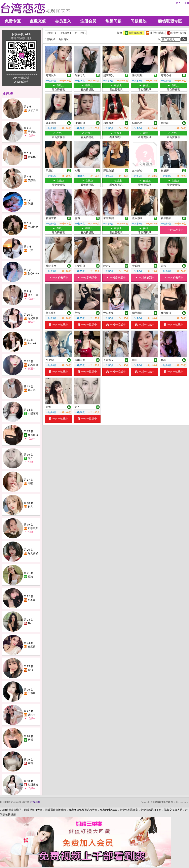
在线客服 (35, 802)
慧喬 (30, 740)
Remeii (32, 343)
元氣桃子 (33, 157)
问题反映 (139, 21)
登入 (178, 3)
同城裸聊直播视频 (161, 802)
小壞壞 (32, 693)
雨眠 (30, 483)
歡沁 (30, 577)
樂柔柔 (32, 647)
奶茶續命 (33, 528)
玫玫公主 (33, 110)
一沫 (30, 250)
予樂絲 (32, 132)
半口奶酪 (33, 227)
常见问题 (113, 21)
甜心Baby (33, 273)
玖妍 (30, 204)
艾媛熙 (32, 180)
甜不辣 (32, 600)
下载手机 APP (21, 34)
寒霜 (30, 763)
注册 (186, 3)
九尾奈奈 (33, 318)
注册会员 (88, 21)
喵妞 (30, 670)
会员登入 (63, 21)
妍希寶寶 (33, 365)
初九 (30, 507)
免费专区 (13, 21)
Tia (30, 623)
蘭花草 (32, 390)
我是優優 (33, 435)
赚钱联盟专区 (170, 21)
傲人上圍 (33, 295)
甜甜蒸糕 (33, 785)
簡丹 (30, 458)
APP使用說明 (21, 78)
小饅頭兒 (33, 413)
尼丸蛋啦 (33, 553)
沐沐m (31, 715)
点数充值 (38, 21)
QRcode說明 (21, 82)
